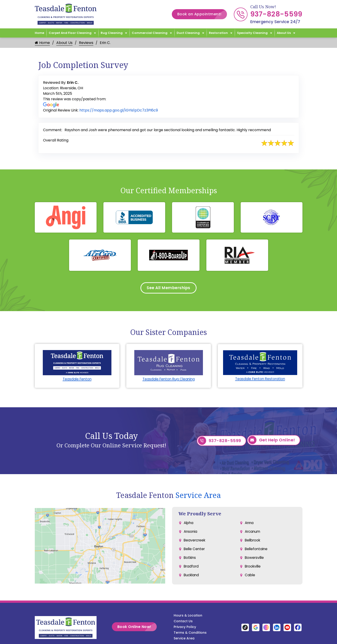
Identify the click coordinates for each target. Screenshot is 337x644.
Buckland (192, 579)
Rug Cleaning (112, 33)
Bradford (192, 570)
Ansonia (191, 534)
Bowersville (255, 561)
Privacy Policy (185, 628)
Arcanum (253, 534)
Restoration (218, 33)
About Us (284, 33)
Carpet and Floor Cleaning (70, 33)
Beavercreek (195, 543)
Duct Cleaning (188, 33)
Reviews (86, 43)
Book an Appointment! (202, 14)
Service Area (198, 496)
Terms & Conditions (190, 634)
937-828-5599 (276, 14)
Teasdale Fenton (77, 380)
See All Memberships (168, 288)
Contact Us (183, 622)
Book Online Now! (137, 628)
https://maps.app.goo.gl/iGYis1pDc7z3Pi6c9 (119, 110)
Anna (249, 524)
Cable (250, 579)
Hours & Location (188, 617)
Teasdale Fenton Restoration (260, 380)
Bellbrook (253, 543)
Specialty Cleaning (252, 33)
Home (39, 33)
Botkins (190, 561)
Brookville (253, 570)
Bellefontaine (257, 552)
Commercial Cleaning (150, 33)
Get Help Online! (272, 442)
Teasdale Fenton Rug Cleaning (169, 380)
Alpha (189, 524)
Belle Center (195, 552)
